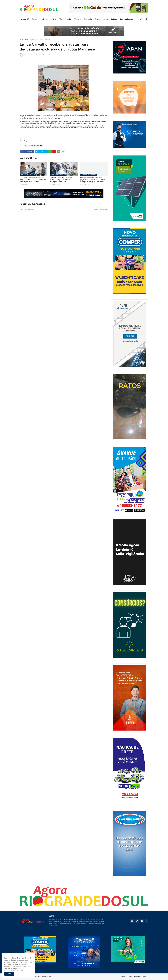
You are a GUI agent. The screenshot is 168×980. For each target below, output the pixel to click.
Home (123, 977)
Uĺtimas (45, 19)
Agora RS (25, 19)
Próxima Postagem (100, 210)
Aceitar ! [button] (9, 974)
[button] (141, 19)
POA (61, 19)
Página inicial (24, 40)
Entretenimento (127, 19)
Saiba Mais (19, 971)
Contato (137, 977)
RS (54, 19)
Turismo (78, 19)
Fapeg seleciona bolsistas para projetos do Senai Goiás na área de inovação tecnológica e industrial (93, 180)
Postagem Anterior (27, 210)
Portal (35, 19)
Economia (88, 19)
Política (114, 19)
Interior (68, 19)
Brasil (97, 19)
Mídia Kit (145, 977)
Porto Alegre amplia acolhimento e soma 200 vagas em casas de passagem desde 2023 (62, 180)
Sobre (130, 977)
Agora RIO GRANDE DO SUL (40, 40)
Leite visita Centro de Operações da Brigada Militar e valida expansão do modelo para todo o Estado (33, 180)
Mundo (105, 19)
